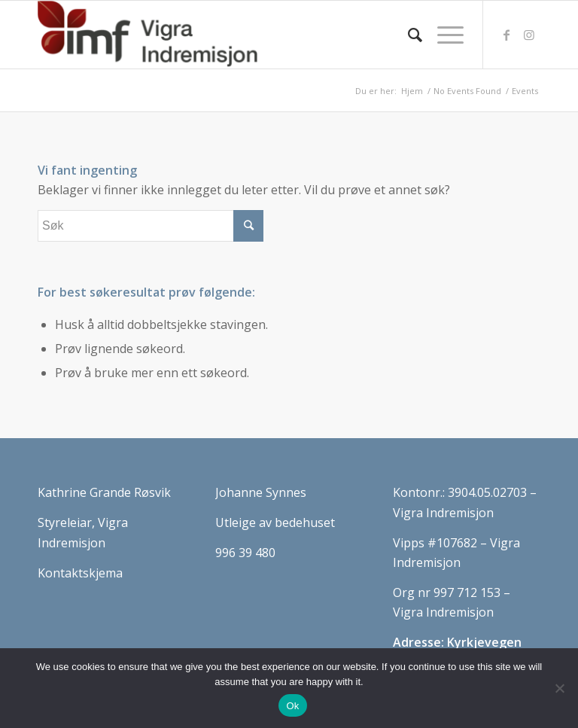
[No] (559, 688)
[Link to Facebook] (507, 35)
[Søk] (408, 35)
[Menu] (443, 35)
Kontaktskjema (80, 573)
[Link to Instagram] (529, 35)
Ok (292, 706)
